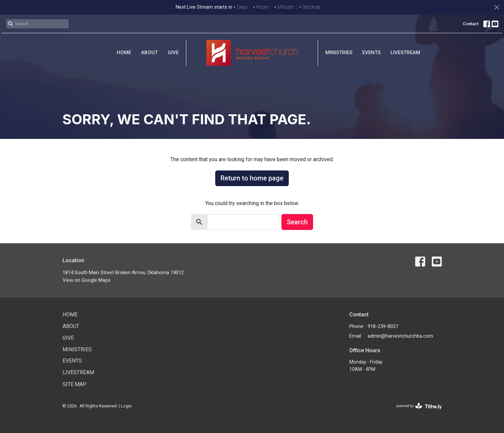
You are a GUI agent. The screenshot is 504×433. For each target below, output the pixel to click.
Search (297, 222)
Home (124, 53)
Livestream (405, 53)
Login (126, 406)
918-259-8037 (383, 326)
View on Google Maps (86, 280)
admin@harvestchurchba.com (400, 336)
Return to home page (252, 178)
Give (173, 53)
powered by (419, 406)
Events (371, 53)
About (149, 53)
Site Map (75, 384)
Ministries (339, 53)
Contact (471, 24)
